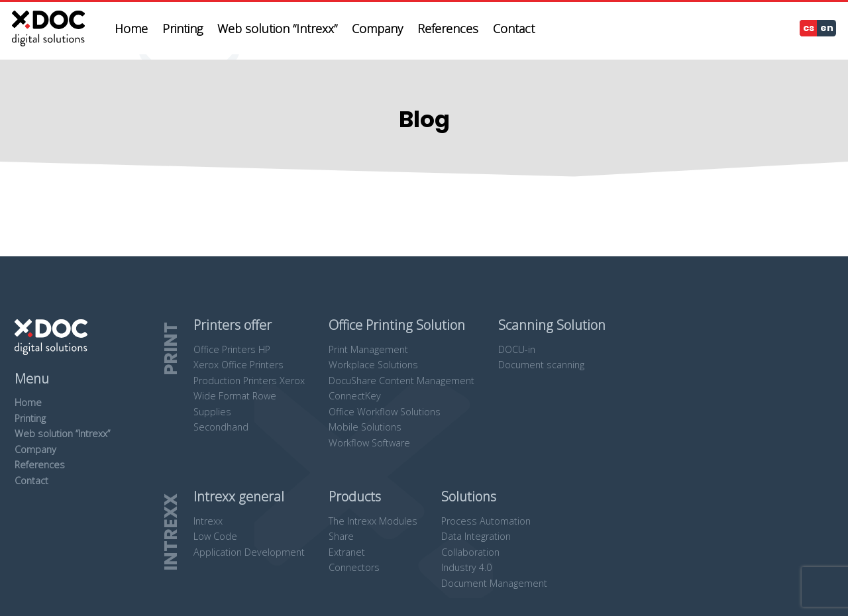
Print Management (368, 349)
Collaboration (470, 552)
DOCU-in (517, 349)
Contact (31, 481)
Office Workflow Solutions (385, 412)
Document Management (494, 583)
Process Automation (486, 521)
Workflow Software (369, 443)
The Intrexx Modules (373, 521)
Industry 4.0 (466, 567)
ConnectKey (355, 396)
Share (341, 536)
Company (35, 449)
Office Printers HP (232, 349)
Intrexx (208, 521)
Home (28, 402)
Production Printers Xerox (249, 381)
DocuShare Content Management (401, 381)
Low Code (215, 536)
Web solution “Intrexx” (62, 434)
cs (809, 28)
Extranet (347, 552)
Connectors (354, 567)
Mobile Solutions (365, 427)
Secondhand (221, 427)
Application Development (249, 552)
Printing (30, 418)
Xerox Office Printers (238, 365)
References (40, 465)
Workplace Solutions (373, 365)
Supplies (212, 412)
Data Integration (476, 536)
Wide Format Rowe (235, 396)
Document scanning (541, 365)
